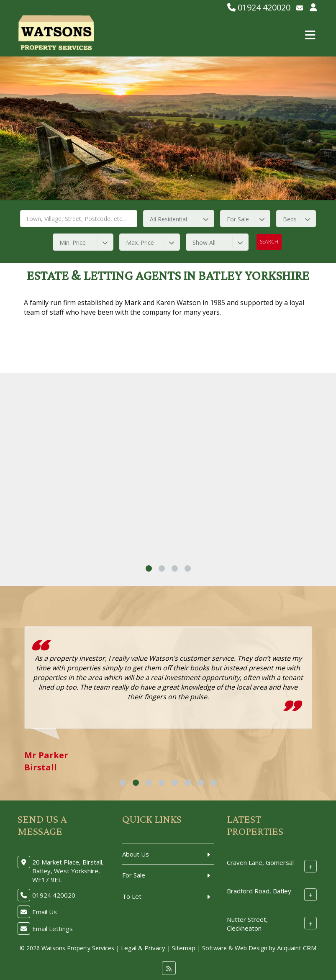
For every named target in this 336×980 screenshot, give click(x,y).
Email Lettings (53, 929)
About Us (136, 854)
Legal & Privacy (143, 948)
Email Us (45, 912)
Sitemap (184, 948)
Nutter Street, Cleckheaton (247, 924)
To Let (132, 896)
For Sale (134, 875)
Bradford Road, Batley (259, 891)
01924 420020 (259, 7)
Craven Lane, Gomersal (260, 862)
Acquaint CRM (297, 948)
